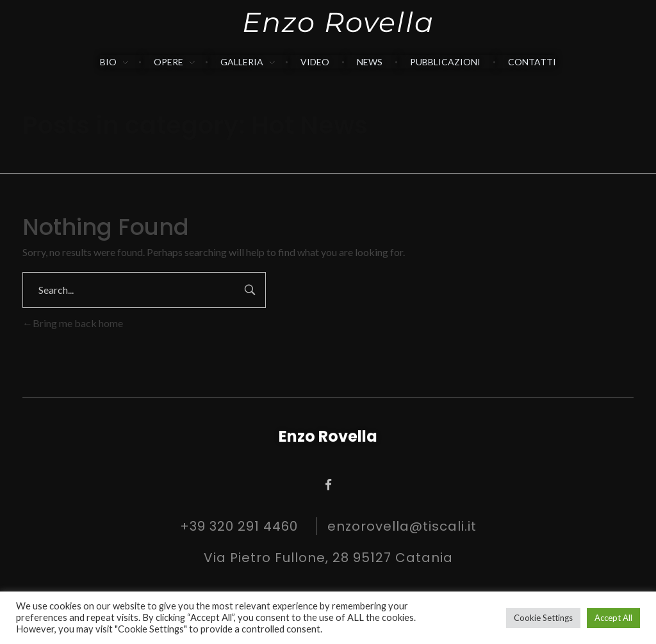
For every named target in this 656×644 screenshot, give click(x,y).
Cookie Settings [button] (543, 618)
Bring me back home (73, 323)
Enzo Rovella (338, 22)
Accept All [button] (613, 618)
